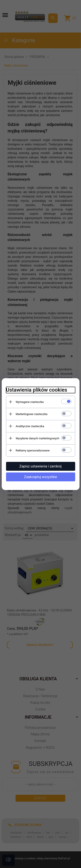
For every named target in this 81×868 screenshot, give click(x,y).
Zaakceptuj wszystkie (40, 477)
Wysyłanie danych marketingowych (38, 438)
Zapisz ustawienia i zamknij (40, 466)
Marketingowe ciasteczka (32, 414)
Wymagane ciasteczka (30, 402)
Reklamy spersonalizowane (33, 450)
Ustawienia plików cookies (37, 390)
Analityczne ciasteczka (30, 426)
